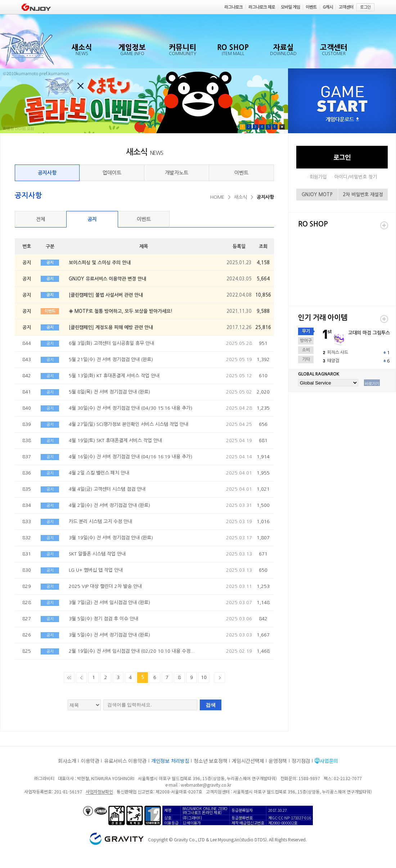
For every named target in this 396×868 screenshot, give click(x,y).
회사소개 (67, 761)
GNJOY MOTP (317, 195)
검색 (211, 705)
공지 (92, 219)
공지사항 (47, 173)
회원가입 (318, 177)
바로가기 (372, 383)
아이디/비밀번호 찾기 (356, 177)
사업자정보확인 (99, 791)
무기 (306, 331)
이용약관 (90, 761)
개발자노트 (177, 173)
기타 (306, 359)
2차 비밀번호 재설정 (363, 195)
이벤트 (241, 173)
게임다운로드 (342, 120)
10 (204, 677)
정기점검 (301, 761)
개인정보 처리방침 (170, 761)
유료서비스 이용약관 (125, 761)
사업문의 (329, 761)
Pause (282, 127)
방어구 (306, 341)
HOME (217, 197)
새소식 (240, 197)
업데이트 (112, 173)
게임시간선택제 (248, 761)
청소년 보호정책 (210, 761)
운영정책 (278, 761)
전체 (41, 219)
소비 (306, 350)
